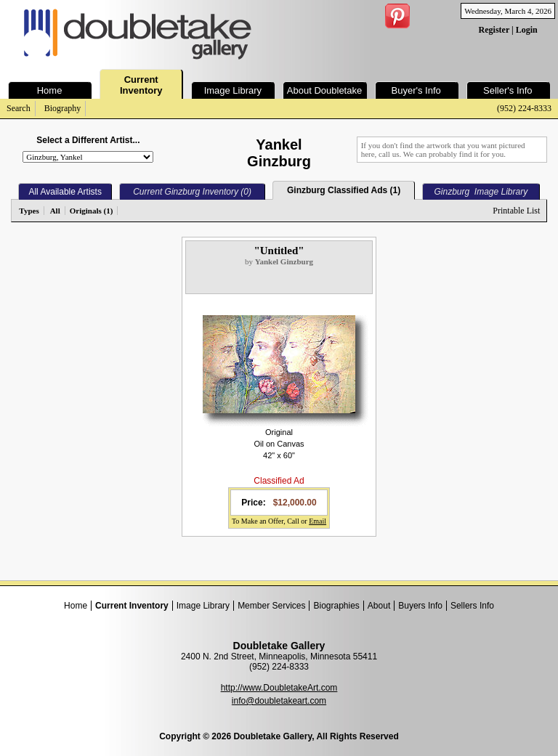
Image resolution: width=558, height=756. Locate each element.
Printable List (516, 211)
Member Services (271, 606)
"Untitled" (279, 251)
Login (527, 30)
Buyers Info (420, 606)
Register (494, 30)
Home (76, 606)
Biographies (336, 606)
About (379, 606)
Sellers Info (472, 606)
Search (19, 108)
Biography (63, 108)
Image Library (203, 606)
